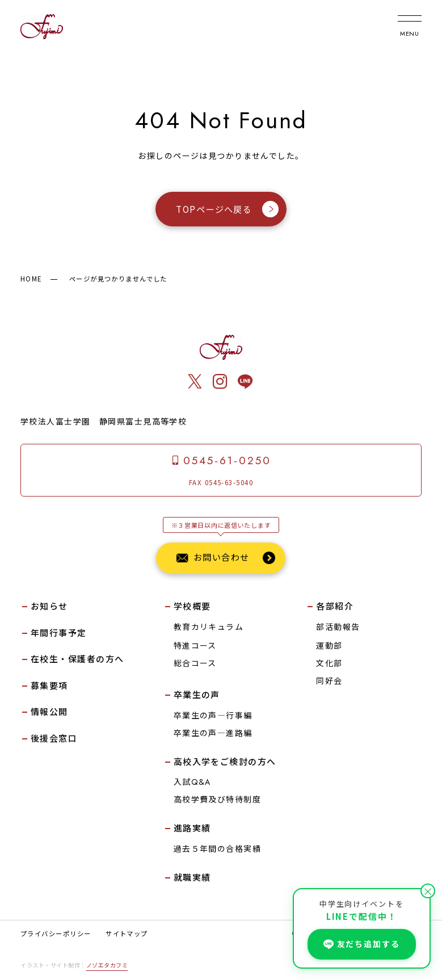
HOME (31, 279)
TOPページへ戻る (227, 209)
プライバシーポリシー (56, 933)
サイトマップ (127, 933)
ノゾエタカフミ (107, 965)
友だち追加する (362, 944)
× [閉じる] (428, 891)
